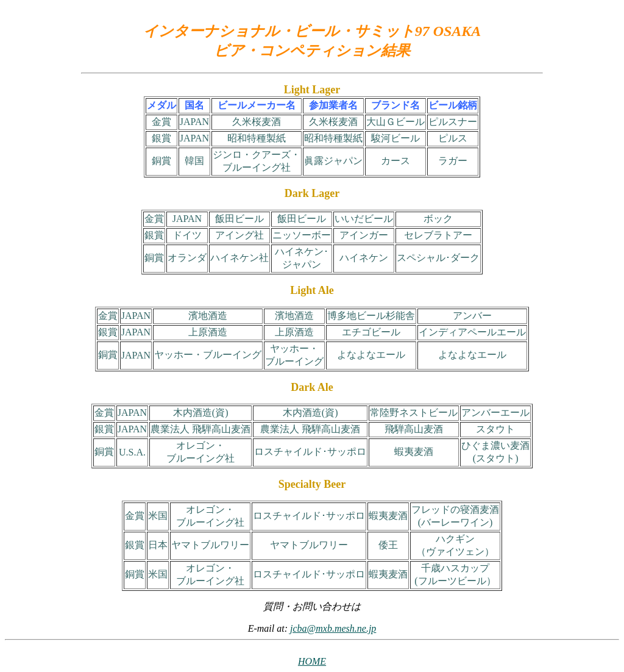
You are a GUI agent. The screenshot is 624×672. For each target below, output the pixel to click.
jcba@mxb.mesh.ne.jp (333, 628)
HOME (312, 661)
